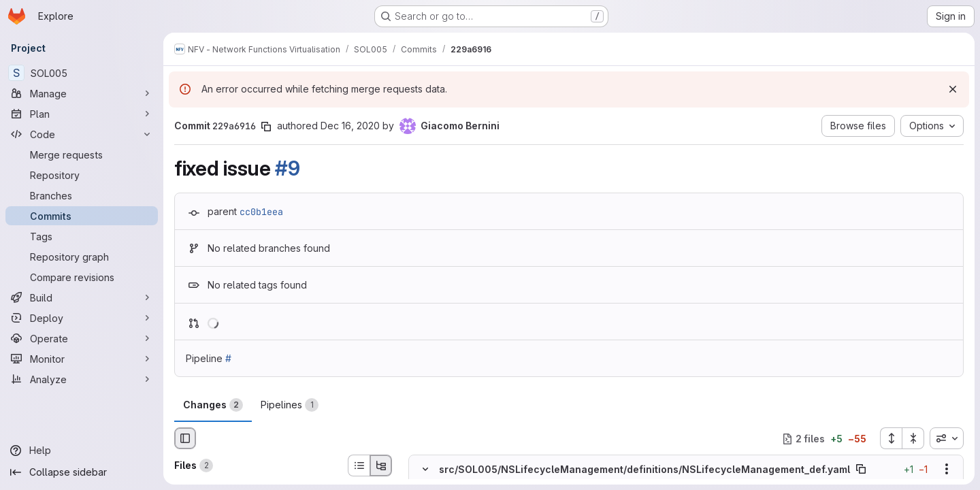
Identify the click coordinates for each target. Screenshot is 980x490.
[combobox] (947, 438)
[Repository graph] (82, 257)
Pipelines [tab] (290, 405)
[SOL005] (82, 73)
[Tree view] (381, 465)
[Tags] (82, 236)
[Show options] (947, 470)
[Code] (82, 134)
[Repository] (82, 175)
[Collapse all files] (913, 438)
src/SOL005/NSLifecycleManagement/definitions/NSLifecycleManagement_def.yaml (644, 469)
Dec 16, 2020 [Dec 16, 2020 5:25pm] (350, 126)
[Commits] (82, 216)
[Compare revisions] (82, 277)
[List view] (359, 465)
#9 (287, 168)
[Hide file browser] (185, 438)
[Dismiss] (953, 89)
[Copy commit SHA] (266, 127)
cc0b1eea (261, 212)
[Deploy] (82, 318)
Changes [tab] (213, 405)
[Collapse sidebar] (82, 472)
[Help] (82, 451)
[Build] (82, 297)
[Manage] (82, 93)
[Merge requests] (82, 154)
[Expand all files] (891, 438)
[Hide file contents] (425, 470)
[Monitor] (82, 359)
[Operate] (82, 338)
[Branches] (82, 195)
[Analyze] (82, 379)
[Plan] (82, 114)
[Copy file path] (861, 470)
